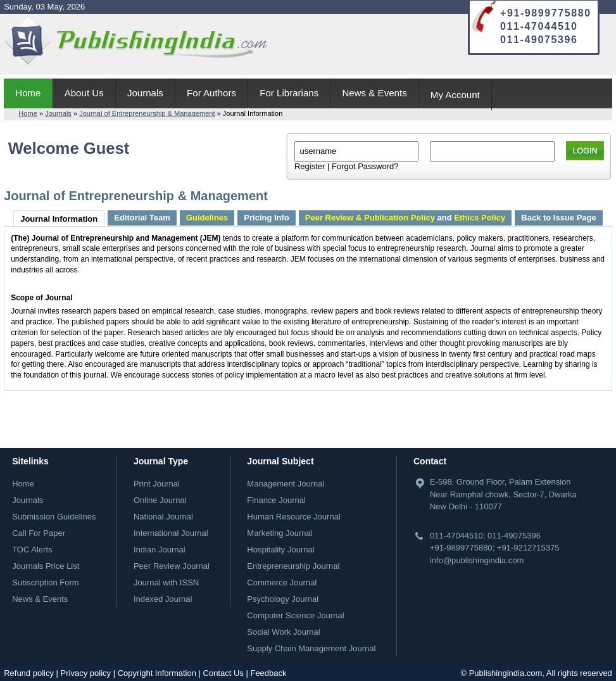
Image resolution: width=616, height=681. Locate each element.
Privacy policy (86, 673)
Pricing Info (267, 218)
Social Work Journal (283, 632)
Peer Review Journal (172, 566)
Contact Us (223, 673)
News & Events (374, 93)
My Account (455, 95)
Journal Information (59, 219)
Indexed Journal (163, 599)
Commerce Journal (282, 582)
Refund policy (29, 673)
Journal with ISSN (166, 582)
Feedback (268, 673)
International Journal (171, 533)
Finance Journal (276, 500)
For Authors (211, 93)
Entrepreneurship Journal (293, 566)
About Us (84, 93)
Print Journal (157, 484)
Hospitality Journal (280, 550)
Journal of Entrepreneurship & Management (147, 113)
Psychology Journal (283, 599)
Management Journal (286, 484)
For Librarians (289, 93)
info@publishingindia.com (477, 560)
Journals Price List (46, 566)
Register (310, 166)
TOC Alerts (32, 550)
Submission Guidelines (54, 517)
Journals (145, 93)
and (405, 218)
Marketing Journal (280, 533)
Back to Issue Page (559, 218)
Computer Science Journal (295, 615)
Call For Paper (39, 533)
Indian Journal (160, 550)
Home (28, 93)
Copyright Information (157, 673)
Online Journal (160, 500)
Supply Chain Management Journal (311, 648)
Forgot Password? (365, 166)
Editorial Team (142, 218)
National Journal (163, 517)
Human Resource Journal (293, 517)
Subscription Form (45, 582)
